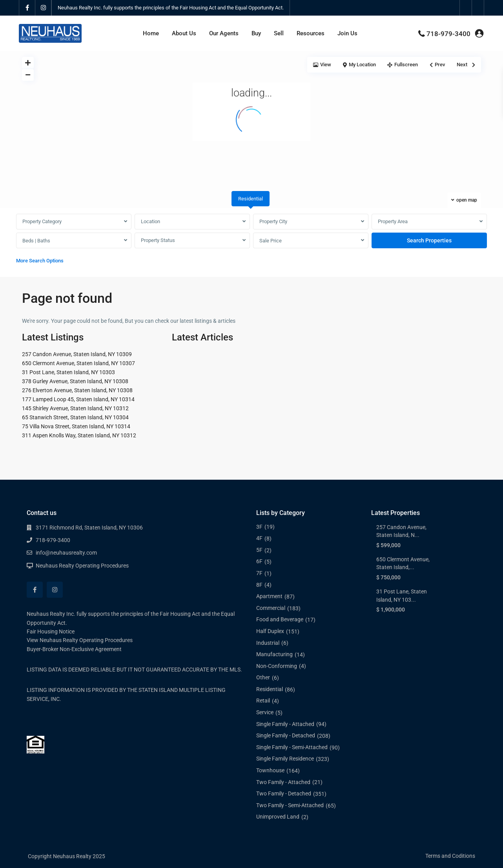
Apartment (269, 596)
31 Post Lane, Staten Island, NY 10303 (68, 372)
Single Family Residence (285, 759)
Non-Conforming (277, 666)
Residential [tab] (251, 199)
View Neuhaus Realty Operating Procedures (80, 640)
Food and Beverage (280, 619)
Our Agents (224, 33)
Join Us (347, 33)
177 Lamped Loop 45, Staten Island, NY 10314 (78, 399)
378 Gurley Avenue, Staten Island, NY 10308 (75, 381)
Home (151, 33)
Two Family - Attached (283, 782)
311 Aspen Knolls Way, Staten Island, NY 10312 (79, 435)
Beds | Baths (36, 241)
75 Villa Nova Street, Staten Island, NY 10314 (76, 426)
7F (259, 573)
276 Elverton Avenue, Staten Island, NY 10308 (77, 390)
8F (259, 585)
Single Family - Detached (286, 735)
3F (259, 527)
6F (259, 561)
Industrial (268, 643)
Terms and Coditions (450, 856)
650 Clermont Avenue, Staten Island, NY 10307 (78, 363)
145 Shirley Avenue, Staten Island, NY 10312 (75, 408)
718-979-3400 (448, 34)
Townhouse (270, 770)
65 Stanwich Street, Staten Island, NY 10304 (75, 417)
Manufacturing (274, 654)
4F (259, 538)
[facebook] (27, 8)
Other (263, 677)
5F (259, 550)
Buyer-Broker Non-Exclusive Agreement (74, 649)
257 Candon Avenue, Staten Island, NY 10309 (77, 354)
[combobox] (74, 222)
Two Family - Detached (284, 793)
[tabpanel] (251, 241)
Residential (270, 689)
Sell (279, 33)
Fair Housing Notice (51, 631)
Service (265, 712)
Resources (311, 33)
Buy (256, 33)
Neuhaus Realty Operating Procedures (82, 566)
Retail (263, 701)
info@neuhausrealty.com (66, 553)
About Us (184, 33)
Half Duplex (270, 631)
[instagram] (43, 8)
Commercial (271, 608)
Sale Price (271, 241)
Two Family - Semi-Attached (290, 805)
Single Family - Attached (285, 724)
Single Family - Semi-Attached (292, 747)
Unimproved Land (278, 817)
